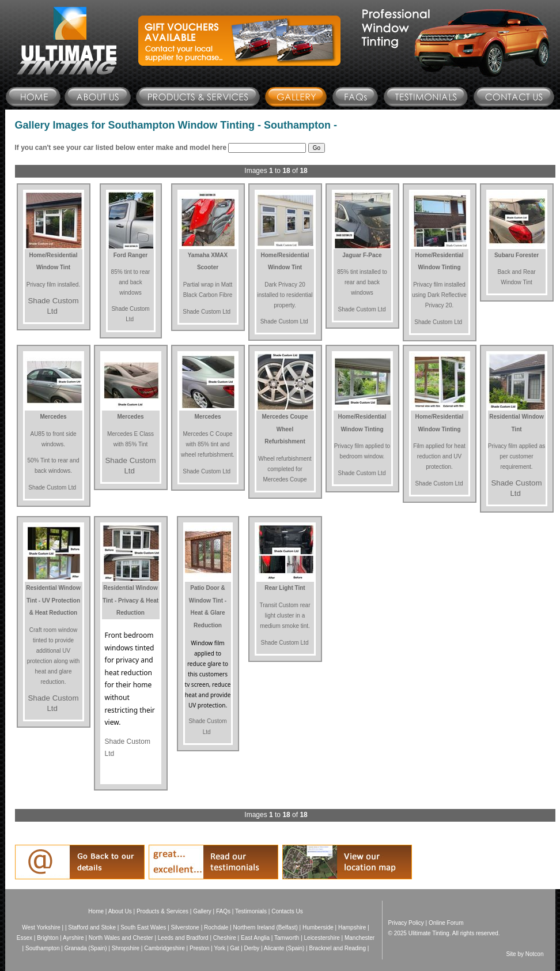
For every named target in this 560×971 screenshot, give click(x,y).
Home (96, 911)
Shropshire (126, 948)
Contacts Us (287, 911)
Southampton (43, 948)
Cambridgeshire (164, 948)
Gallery (202, 911)
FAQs (223, 911)
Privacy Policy (406, 923)
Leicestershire (322, 938)
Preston (199, 948)
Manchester (360, 938)
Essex (24, 938)
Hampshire (352, 927)
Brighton (48, 938)
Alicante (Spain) (284, 948)
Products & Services (162, 911)
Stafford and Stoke (92, 927)
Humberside (318, 927)
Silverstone (185, 927)
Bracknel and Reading (338, 948)
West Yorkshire (41, 927)
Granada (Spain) (86, 948)
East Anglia (255, 938)
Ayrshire (73, 938)
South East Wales (143, 927)
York (220, 948)
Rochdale (216, 927)
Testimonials (251, 911)
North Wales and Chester (121, 938)
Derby (252, 948)
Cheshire (225, 938)
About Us (120, 911)
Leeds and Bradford (183, 938)
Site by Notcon (525, 954)
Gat (234, 948)
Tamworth (287, 938)
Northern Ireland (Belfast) (265, 927)
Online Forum (446, 923)
